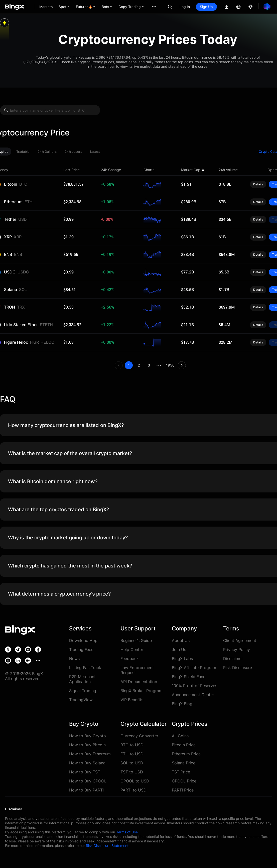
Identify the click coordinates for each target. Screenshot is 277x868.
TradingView (81, 700)
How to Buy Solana (87, 763)
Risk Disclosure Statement (107, 846)
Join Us (179, 649)
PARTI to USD (133, 790)
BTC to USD (132, 745)
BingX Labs (182, 659)
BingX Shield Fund (189, 677)
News (74, 659)
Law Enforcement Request (137, 670)
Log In (185, 7)
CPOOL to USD (135, 781)
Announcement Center (193, 695)
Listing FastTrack (85, 668)
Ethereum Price (186, 754)
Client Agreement (240, 640)
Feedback (130, 659)
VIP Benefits (132, 700)
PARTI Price (183, 790)
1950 (170, 365)
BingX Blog (182, 704)
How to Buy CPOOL (88, 781)
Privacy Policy (237, 649)
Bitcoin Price (184, 745)
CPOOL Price (184, 781)
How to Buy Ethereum (90, 754)
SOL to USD (132, 763)
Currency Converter (139, 736)
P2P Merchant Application (82, 679)
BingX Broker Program (142, 691)
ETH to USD (132, 754)
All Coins (180, 736)
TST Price (181, 772)
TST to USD (132, 772)
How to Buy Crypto (88, 736)
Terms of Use (127, 832)
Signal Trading (83, 691)
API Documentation (139, 682)
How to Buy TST (85, 772)
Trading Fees (81, 649)
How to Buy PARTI (86, 790)
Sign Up (206, 7)
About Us (181, 640)
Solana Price (184, 763)
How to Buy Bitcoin (87, 745)
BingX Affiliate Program (194, 668)
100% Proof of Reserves (194, 686)
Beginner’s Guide (136, 640)
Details (258, 184)
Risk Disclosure (238, 668)
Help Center (132, 649)
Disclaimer (233, 659)
